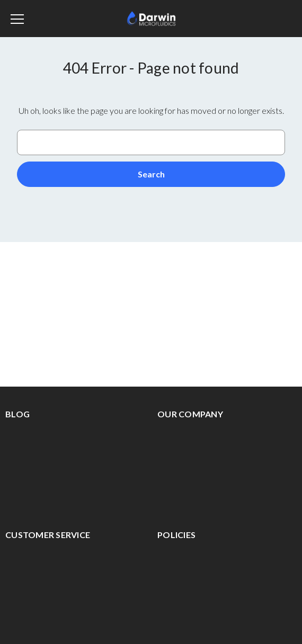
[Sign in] (259, 19)
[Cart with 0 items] (283, 17)
